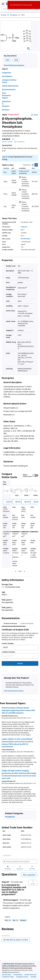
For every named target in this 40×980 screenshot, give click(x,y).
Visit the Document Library (14, 691)
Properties (7, 73)
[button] (33, 883)
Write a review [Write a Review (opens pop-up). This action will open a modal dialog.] (7, 142)
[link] (7, 855)
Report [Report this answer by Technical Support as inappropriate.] (23, 920)
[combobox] (20, 647)
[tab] (5, 15)
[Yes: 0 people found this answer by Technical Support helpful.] (8, 920)
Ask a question (29, 875)
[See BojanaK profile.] (5, 882)
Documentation (9, 89)
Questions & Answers (6, 104)
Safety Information (10, 86)
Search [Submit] (20, 663)
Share (35, 115)
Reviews (6, 110)
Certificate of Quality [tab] (27, 623)
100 (22, 247)
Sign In (5, 157)
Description (7, 76)
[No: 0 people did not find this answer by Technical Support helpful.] (15, 920)
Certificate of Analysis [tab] (10, 623)
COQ (16, 60)
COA (7, 60)
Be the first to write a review (17, 940)
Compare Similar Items (9, 81)
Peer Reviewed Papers (6, 95)
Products (4, 15)
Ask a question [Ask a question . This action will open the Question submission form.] (19, 142)
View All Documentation (14, 65)
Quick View (11, 502)
